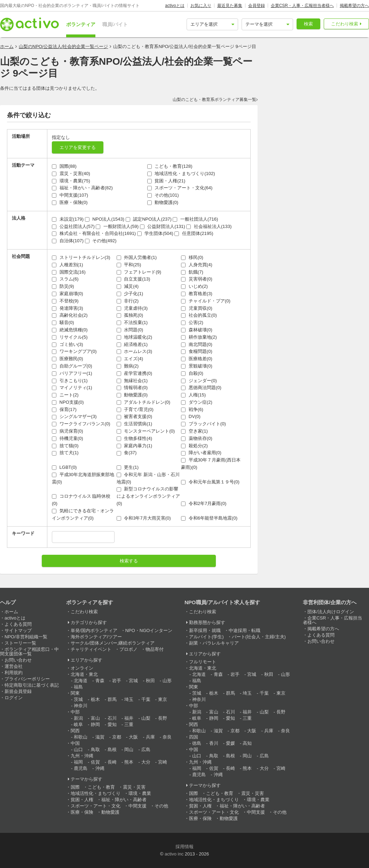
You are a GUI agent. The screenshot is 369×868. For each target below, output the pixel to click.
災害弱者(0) (197, 279)
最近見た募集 (230, 6)
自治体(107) (68, 241)
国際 (75, 787)
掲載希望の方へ (354, 6)
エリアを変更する (78, 147)
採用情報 (184, 847)
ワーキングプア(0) (74, 351)
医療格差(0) (197, 359)
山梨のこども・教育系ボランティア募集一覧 (214, 100)
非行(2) (128, 301)
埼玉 (129, 699)
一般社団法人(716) (195, 219)
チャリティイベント (91, 649)
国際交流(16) (69, 272)
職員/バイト (115, 24)
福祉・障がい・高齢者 (124, 800)
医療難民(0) (68, 359)
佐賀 (95, 762)
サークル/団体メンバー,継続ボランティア (113, 643)
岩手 (117, 681)
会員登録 (257, 6)
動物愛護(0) (163, 202)
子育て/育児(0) (135, 409)
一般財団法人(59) (117, 226)
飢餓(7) (192, 272)
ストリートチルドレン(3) (81, 257)
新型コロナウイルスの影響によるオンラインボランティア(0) (148, 496)
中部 (75, 712)
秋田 (150, 681)
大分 (146, 762)
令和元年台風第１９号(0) (210, 482)
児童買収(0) (197, 308)
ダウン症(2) (197, 402)
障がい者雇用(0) (201, 453)
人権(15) (193, 395)
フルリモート (203, 662)
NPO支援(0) (68, 402)
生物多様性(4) (135, 438)
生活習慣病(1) (135, 424)
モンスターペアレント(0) (146, 431)
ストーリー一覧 (20, 643)
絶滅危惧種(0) (70, 330)
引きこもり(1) (70, 381)
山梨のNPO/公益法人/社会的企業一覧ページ (63, 46)
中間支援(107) (70, 195)
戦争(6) (192, 409)
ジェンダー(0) (199, 381)
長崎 (112, 762)
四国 (194, 737)
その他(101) (163, 195)
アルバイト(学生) (206, 637)
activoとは (175, 6)
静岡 (95, 724)
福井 (129, 718)
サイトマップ (18, 630)
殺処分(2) (194, 446)
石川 (112, 718)
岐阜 (78, 724)
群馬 (112, 699)
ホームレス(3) (135, 351)
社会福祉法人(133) (209, 226)
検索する (129, 561)
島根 (112, 749)
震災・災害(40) (71, 173)
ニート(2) (65, 395)
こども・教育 (101, 787)
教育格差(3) (197, 294)
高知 (247, 743)
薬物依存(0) (197, 438)
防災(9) (63, 286)
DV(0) (191, 416)
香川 (214, 743)
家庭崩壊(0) (68, 294)
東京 (163, 699)
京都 (117, 737)
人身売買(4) (197, 265)
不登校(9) (65, 301)
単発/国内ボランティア (94, 630)
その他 (161, 806)
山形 (167, 681)
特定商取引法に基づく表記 (32, 685)
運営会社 (14, 666)
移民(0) (192, 257)
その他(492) (101, 241)
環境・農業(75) (71, 181)
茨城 (78, 699)
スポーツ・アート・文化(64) (180, 188)
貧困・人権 (82, 800)
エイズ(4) (130, 359)
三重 (129, 724)
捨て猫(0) (65, 446)
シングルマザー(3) (74, 416)
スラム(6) (65, 279)
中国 (75, 743)
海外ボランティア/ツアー (96, 637)
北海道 (81, 681)
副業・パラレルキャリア (214, 643)
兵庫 (150, 737)
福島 (78, 687)
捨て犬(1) (65, 453)
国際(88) (64, 166)
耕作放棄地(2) (199, 337)
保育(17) (64, 409)
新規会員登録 (18, 691)
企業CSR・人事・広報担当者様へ (302, 6)
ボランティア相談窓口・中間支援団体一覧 (29, 652)
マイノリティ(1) (72, 388)
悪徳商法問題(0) (201, 388)
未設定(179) (68, 219)
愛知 (112, 724)
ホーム (7, 46)
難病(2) (128, 366)
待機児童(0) (68, 438)
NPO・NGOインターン (149, 630)
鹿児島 (81, 768)
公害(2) (192, 322)
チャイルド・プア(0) (206, 301)
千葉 (146, 699)
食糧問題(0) (197, 351)
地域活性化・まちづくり (96, 793)
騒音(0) (63, 322)
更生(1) (128, 467)
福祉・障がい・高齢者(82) (82, 188)
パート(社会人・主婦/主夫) (259, 637)
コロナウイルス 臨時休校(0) (81, 500)
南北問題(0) (197, 344)
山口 (78, 749)
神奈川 (81, 706)
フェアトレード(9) (139, 272)
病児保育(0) (68, 431)
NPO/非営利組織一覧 (26, 637)
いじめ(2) (194, 286)
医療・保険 (82, 812)
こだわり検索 (345, 24)
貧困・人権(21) (166, 181)
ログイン (14, 698)
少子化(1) (130, 294)
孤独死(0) (130, 315)
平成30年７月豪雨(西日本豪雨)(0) (211, 464)
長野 (163, 718)
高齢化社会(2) (70, 315)
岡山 (129, 749)
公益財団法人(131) (163, 226)
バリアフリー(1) (72, 373)
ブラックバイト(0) (203, 424)
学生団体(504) (155, 233)
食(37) (127, 453)
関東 (75, 693)
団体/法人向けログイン (331, 612)
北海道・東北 (84, 674)
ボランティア (81, 24)
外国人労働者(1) (137, 257)
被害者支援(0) (135, 416)
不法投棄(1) (132, 322)
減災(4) (128, 286)
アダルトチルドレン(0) (144, 402)
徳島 (197, 743)
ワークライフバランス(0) (81, 424)
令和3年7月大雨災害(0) (144, 518)
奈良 (167, 737)
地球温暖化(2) (135, 337)
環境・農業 (140, 793)
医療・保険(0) (70, 202)
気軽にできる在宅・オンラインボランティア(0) (83, 514)
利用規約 (14, 673)
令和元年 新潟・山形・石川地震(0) (148, 478)
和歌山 (81, 737)
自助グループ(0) (72, 366)
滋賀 (100, 737)
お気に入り (201, 6)
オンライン (82, 668)
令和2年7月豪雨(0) (204, 503)
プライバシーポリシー (27, 679)
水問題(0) (130, 330)
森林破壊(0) (197, 330)
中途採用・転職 (245, 630)
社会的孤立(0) (199, 315)
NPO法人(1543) (105, 219)
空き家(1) (194, 431)
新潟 (78, 718)
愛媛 (230, 743)
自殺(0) (192, 373)
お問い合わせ (18, 660)
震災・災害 (134, 787)
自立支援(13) (134, 279)
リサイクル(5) (70, 337)
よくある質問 (18, 624)
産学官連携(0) (135, 373)
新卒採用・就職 (205, 630)
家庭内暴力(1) (135, 446)
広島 (146, 749)
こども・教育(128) (170, 166)
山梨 (146, 718)
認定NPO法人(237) (149, 219)
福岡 (78, 762)
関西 (75, 731)
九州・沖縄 (82, 756)
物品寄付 (155, 649)
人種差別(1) (68, 265)
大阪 (133, 737)
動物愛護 (110, 812)
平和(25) (129, 265)
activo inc (174, 854)
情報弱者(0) (132, 388)
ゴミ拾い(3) (68, 344)
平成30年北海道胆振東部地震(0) (83, 478)
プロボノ (128, 649)
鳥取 (95, 749)
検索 (308, 24)
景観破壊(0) (197, 366)
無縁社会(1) (132, 381)
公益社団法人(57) (73, 226)
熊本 (129, 762)
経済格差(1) (132, 344)
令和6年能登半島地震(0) (209, 518)
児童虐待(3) (132, 308)
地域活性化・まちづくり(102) (181, 173)
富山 (95, 718)
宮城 (133, 681)
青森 (100, 681)
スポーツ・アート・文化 (96, 806)
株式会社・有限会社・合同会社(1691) (94, 233)
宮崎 (163, 762)
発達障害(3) (68, 308)
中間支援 (138, 806)
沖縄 (100, 768)
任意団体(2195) (194, 233)
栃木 (95, 699)
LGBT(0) (64, 467)
